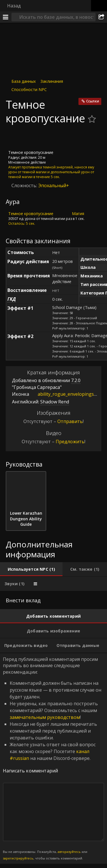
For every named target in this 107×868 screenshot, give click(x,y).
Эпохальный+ (54, 185)
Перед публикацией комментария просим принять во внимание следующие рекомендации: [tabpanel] (53, 758)
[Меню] (6, 17)
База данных (24, 81)
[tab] (31, 569)
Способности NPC (29, 89)
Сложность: (25, 185)
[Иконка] (15, 137)
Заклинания (52, 81)
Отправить (70, 421)
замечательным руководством (45, 717)
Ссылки (93, 101)
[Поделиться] (101, 17)
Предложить (70, 442)
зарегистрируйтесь (18, 858)
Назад (14, 6)
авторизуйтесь (69, 852)
